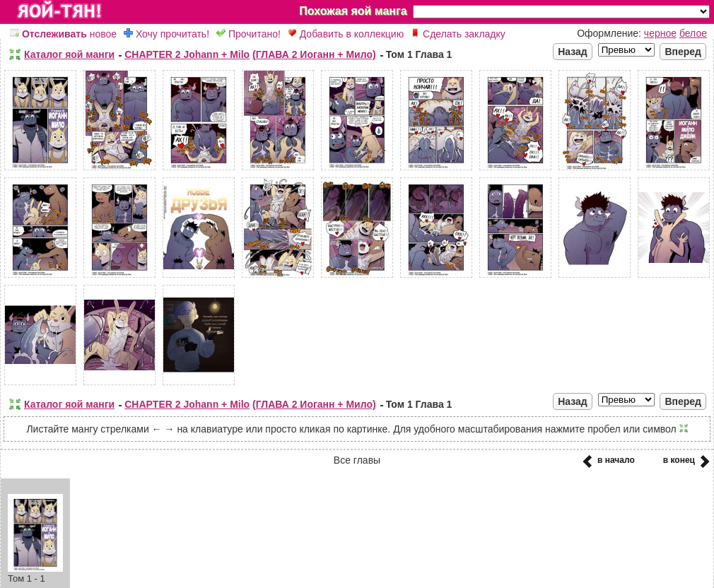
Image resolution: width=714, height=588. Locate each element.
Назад (573, 52)
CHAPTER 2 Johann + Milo (187, 54)
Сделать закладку (458, 34)
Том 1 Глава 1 (419, 54)
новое (63, 34)
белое (693, 33)
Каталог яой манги (69, 54)
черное (660, 33)
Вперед (683, 52)
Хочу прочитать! (166, 34)
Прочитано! (248, 34)
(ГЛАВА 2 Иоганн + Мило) (314, 54)
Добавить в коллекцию (346, 34)
